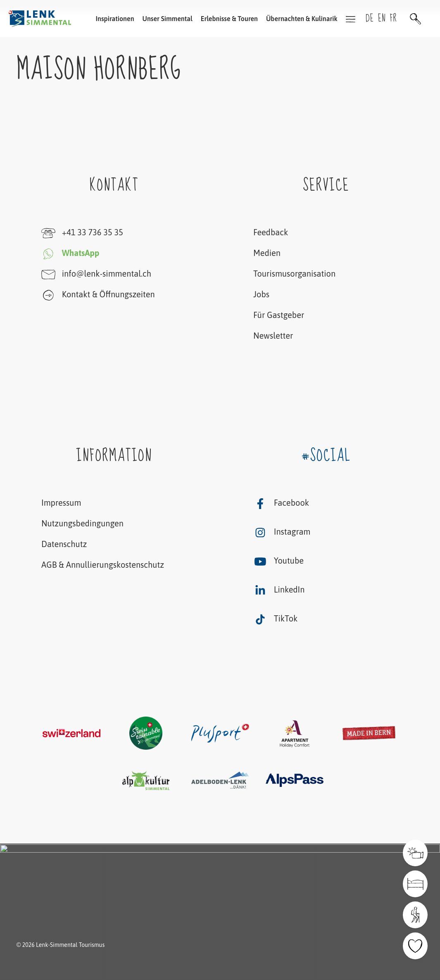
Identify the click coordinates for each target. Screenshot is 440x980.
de (370, 18)
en (382, 18)
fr (394, 18)
